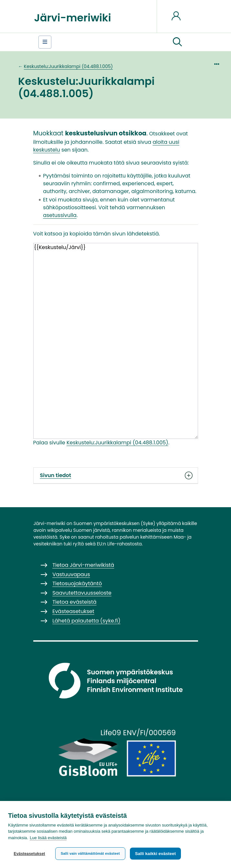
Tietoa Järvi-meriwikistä (83, 565)
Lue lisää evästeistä (48, 838)
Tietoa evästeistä (74, 602)
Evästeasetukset (29, 854)
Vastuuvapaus (71, 574)
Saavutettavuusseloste (82, 593)
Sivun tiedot (116, 475)
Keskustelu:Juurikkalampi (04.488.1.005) (68, 66)
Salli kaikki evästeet (155, 854)
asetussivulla (60, 215)
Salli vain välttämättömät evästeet (90, 853)
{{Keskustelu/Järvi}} (116, 341)
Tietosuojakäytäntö (77, 583)
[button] (177, 42)
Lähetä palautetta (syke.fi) (86, 621)
